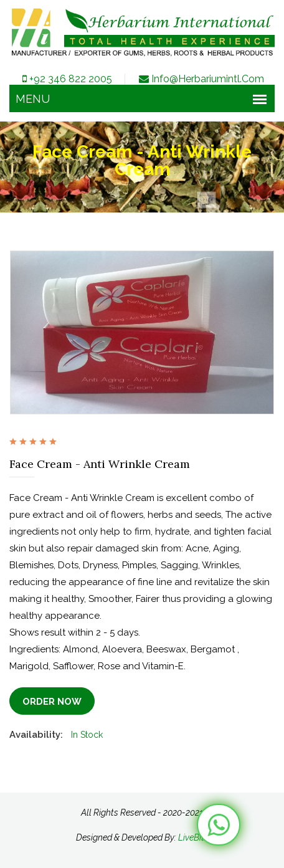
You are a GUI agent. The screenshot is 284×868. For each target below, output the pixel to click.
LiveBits (193, 837)
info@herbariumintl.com (201, 79)
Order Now (52, 702)
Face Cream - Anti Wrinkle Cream (100, 464)
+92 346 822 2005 (66, 79)
